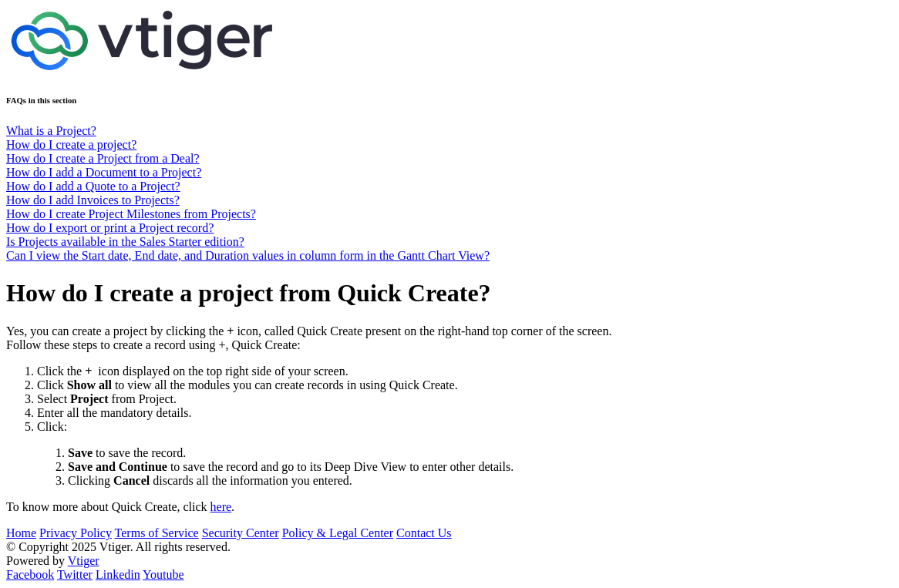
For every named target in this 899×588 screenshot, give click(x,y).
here (221, 507)
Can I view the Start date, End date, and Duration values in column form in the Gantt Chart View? (248, 255)
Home (21, 533)
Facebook (30, 575)
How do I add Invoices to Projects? (93, 200)
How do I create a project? (71, 144)
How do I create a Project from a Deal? (103, 158)
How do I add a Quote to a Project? (93, 186)
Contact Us (424, 533)
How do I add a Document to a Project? (104, 172)
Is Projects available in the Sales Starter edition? (125, 242)
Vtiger (84, 561)
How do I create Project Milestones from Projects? (131, 214)
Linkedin (118, 575)
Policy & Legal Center (338, 533)
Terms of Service (157, 533)
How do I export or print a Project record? (110, 228)
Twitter (75, 575)
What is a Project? (51, 131)
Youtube (163, 575)
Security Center (241, 533)
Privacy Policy (76, 533)
